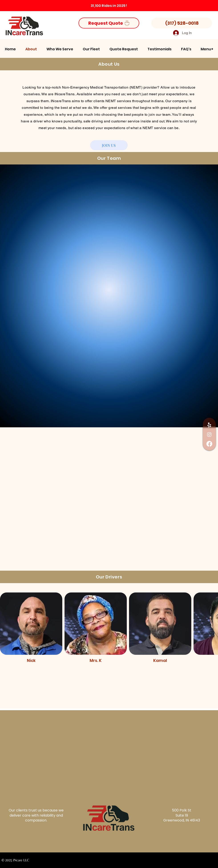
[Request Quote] (109, 23)
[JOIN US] (109, 145)
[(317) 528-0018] (182, 23)
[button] (60, 49)
